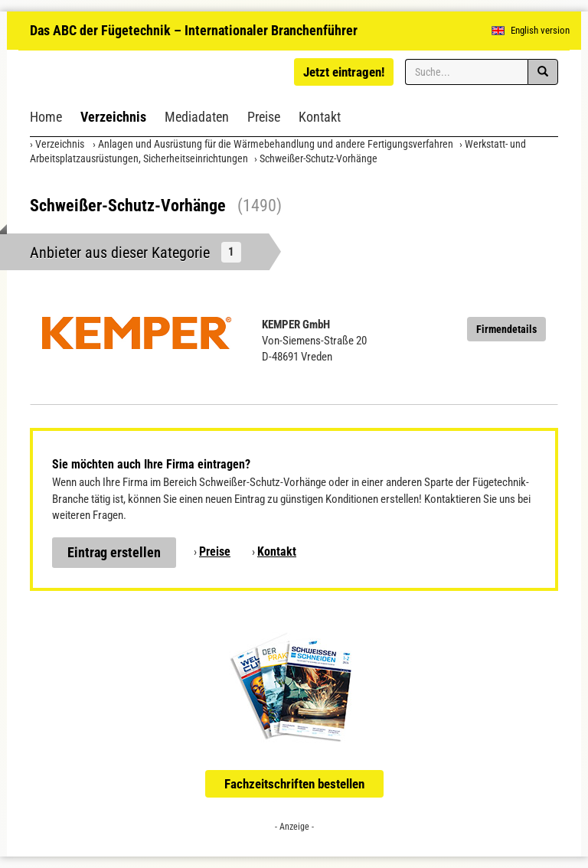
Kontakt (320, 117)
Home (46, 117)
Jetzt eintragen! (344, 72)
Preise (264, 117)
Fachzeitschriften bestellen (294, 784)
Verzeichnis (113, 117)
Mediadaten (197, 117)
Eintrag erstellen (114, 552)
